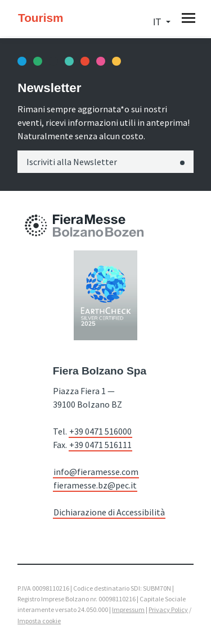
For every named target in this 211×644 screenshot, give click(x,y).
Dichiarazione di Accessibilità (109, 512)
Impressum (128, 609)
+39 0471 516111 (100, 445)
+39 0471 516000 (100, 431)
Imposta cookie (39, 621)
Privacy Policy (168, 609)
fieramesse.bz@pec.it (95, 485)
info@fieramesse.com (96, 472)
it (158, 22)
